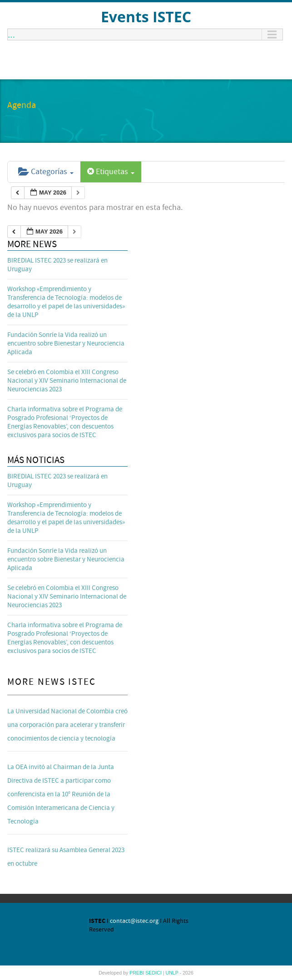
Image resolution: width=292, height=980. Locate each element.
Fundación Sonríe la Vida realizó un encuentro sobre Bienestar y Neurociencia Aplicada (66, 344)
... (11, 34)
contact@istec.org (134, 921)
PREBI (137, 973)
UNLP (172, 973)
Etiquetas (111, 172)
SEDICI (154, 973)
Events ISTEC (146, 17)
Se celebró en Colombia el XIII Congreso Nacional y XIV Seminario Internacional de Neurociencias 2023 (67, 381)
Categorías (46, 172)
